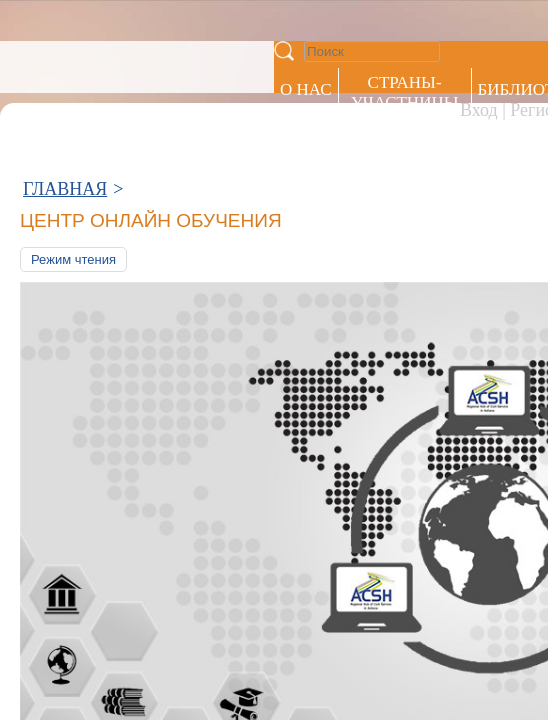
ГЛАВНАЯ (65, 88)
